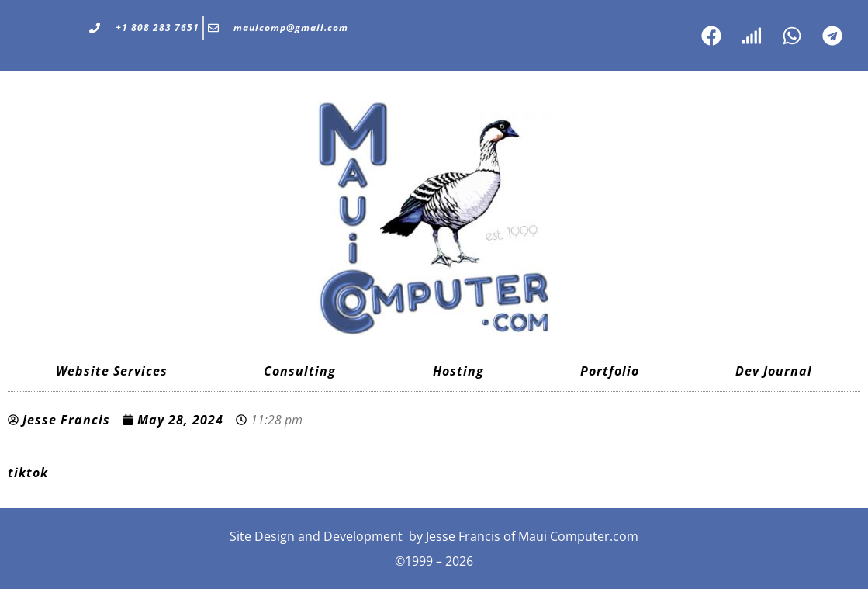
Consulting (300, 371)
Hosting (458, 371)
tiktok (28, 473)
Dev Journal (774, 371)
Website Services (112, 371)
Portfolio (610, 371)
